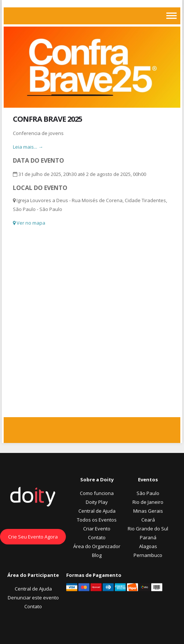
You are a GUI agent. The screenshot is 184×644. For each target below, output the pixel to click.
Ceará (148, 520)
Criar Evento (97, 529)
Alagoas (148, 546)
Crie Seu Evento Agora (33, 537)
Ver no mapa (29, 223)
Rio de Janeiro (148, 502)
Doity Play (97, 502)
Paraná (148, 537)
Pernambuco (148, 555)
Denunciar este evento (33, 598)
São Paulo (148, 493)
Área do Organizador (97, 546)
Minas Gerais (148, 511)
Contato (97, 537)
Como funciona (97, 493)
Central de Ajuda (97, 511)
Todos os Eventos (97, 520)
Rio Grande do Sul (148, 529)
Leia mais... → (28, 147)
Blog (97, 555)
